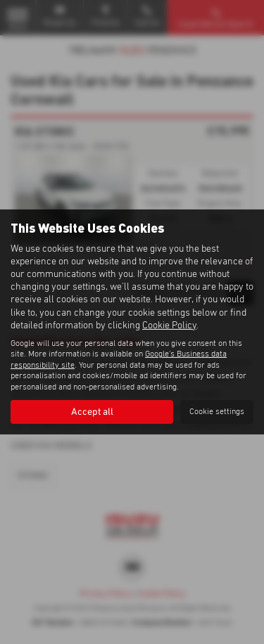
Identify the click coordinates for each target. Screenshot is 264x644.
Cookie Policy (169, 326)
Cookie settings (217, 412)
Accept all (92, 412)
